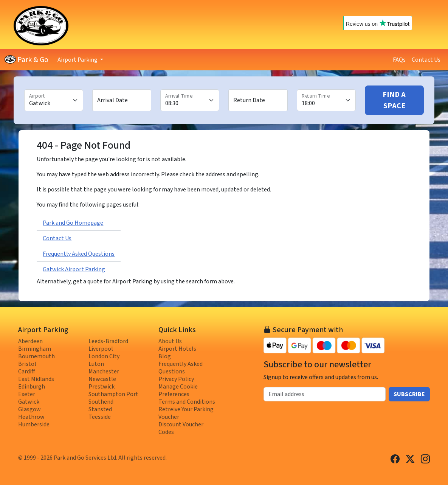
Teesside (100, 417)
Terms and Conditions (187, 402)
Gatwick (29, 402)
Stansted (100, 409)
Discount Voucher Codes (181, 428)
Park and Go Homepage (73, 223)
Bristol (27, 364)
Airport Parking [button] (78, 60)
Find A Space (394, 100)
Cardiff (26, 372)
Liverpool (101, 349)
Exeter (27, 394)
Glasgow (29, 409)
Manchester (104, 372)
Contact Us (426, 60)
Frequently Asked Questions (79, 254)
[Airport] (54, 100)
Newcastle (102, 379)
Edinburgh (32, 387)
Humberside (34, 424)
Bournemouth (36, 356)
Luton (96, 364)
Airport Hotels (177, 349)
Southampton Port (113, 394)
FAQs (399, 60)
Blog (165, 356)
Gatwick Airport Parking (74, 269)
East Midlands (36, 379)
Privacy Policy (176, 379)
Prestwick (102, 387)
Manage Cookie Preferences (178, 390)
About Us (170, 341)
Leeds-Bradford (108, 341)
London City (104, 356)
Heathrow (31, 417)
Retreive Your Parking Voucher (186, 413)
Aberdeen (30, 341)
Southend (101, 402)
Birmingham (35, 349)
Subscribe (409, 394)
